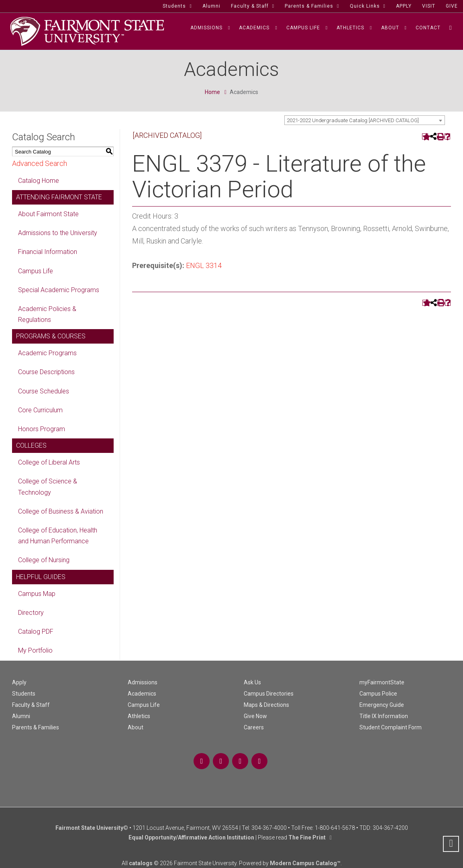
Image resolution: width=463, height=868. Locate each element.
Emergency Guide (382, 705)
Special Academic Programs (59, 290)
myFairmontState (382, 682)
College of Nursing (44, 560)
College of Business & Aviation (61, 511)
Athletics (139, 716)
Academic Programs (47, 353)
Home (212, 92)
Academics (142, 694)
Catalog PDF (36, 632)
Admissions (143, 682)
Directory (31, 613)
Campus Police (378, 694)
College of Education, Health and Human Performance (58, 536)
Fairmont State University (89, 828)
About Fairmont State (48, 214)
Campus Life (36, 271)
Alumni (21, 716)
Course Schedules (44, 391)
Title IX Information (384, 716)
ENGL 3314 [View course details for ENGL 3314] (204, 265)
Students (24, 694)
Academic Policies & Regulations (47, 314)
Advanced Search (40, 163)
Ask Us (252, 682)
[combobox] (365, 120)
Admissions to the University (58, 233)
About (136, 727)
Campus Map (37, 594)
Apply (19, 682)
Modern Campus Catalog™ (305, 863)
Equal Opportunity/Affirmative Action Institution (191, 837)
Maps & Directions (266, 705)
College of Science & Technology (48, 487)
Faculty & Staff (31, 705)
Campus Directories (269, 694)
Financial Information (48, 252)
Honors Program (42, 429)
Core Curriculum (40, 410)
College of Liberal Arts (49, 462)
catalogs (141, 863)
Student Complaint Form (391, 727)
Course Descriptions (46, 372)
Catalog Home (39, 181)
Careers (254, 727)
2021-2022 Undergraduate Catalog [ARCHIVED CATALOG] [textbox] (353, 120)
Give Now (255, 716)
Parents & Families (36, 727)
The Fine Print (307, 837)
